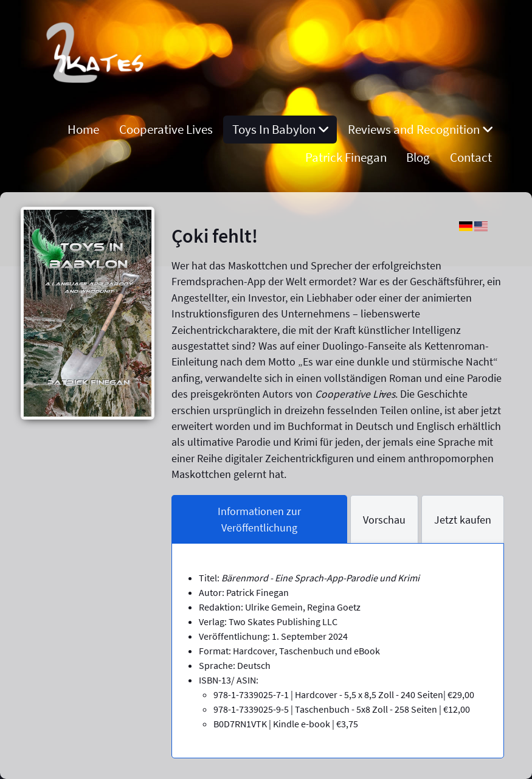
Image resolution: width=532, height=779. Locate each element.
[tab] (259, 519)
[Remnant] (98, 101)
